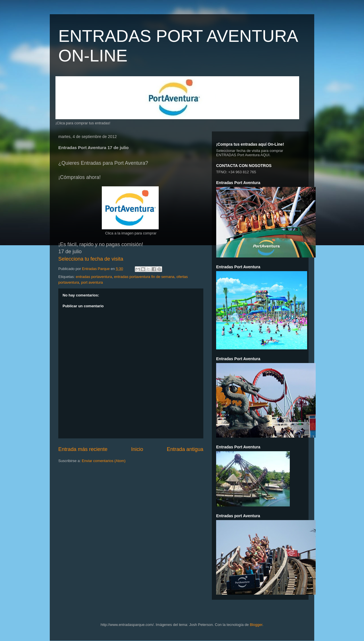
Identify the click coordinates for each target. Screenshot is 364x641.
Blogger (256, 625)
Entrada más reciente (83, 449)
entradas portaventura (94, 277)
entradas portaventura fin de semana (144, 277)
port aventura (92, 282)
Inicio (137, 449)
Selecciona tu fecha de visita (91, 259)
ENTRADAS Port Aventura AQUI (243, 155)
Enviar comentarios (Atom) (104, 461)
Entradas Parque (96, 269)
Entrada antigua (185, 449)
